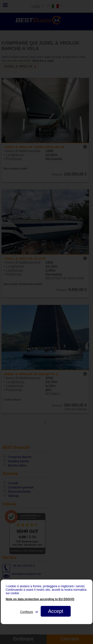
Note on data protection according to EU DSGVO (40, 599)
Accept (55, 611)
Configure (27, 612)
